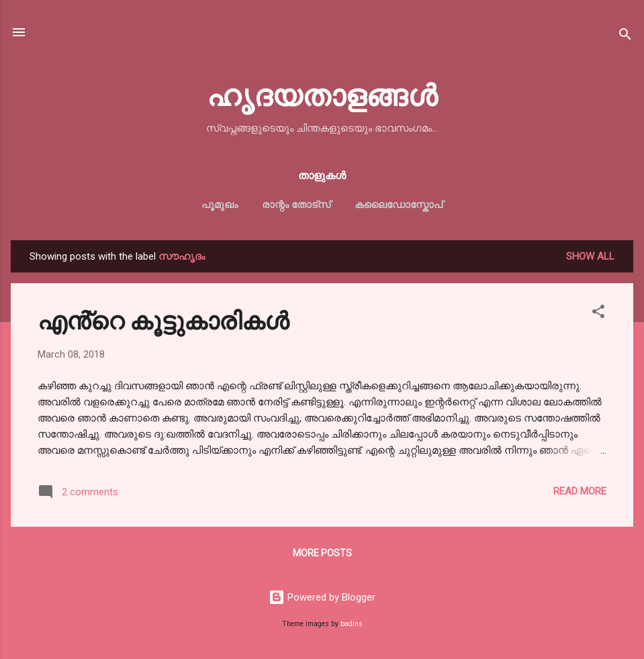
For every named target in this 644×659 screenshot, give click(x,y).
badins (352, 624)
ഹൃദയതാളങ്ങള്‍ (322, 94)
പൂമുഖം (220, 205)
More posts (322, 553)
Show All (590, 256)
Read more (580, 491)
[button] (598, 314)
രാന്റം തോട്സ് (296, 205)
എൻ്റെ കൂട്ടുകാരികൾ (163, 319)
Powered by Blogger (322, 597)
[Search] (625, 37)
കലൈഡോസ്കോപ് (399, 205)
